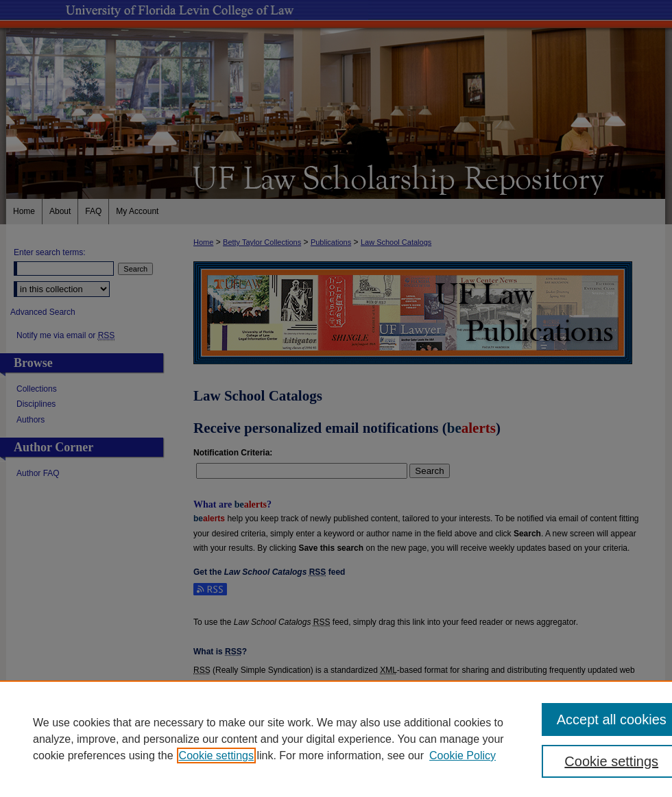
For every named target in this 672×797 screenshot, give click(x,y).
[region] (336, 739)
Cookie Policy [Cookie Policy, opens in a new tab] (463, 756)
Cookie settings (216, 756)
